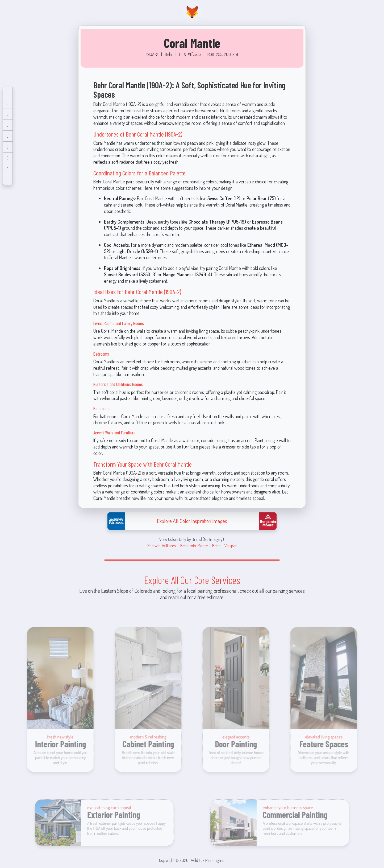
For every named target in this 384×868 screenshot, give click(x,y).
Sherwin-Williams (162, 546)
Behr (216, 546)
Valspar (231, 546)
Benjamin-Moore (194, 546)
